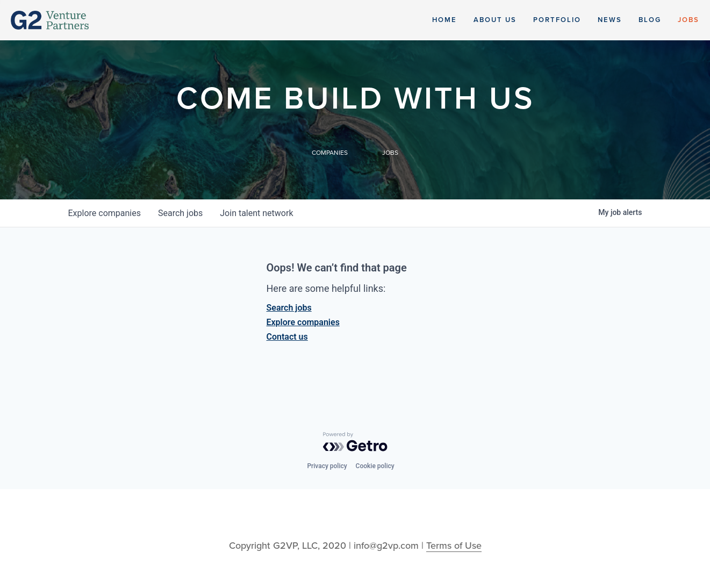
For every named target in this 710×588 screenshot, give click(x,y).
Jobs (689, 20)
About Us (495, 20)
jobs (180, 213)
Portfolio (557, 20)
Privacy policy (327, 466)
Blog (650, 20)
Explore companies (303, 322)
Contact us (287, 337)
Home (444, 20)
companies (105, 213)
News (610, 20)
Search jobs (289, 308)
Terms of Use (454, 546)
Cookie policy (375, 466)
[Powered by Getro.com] (355, 442)
